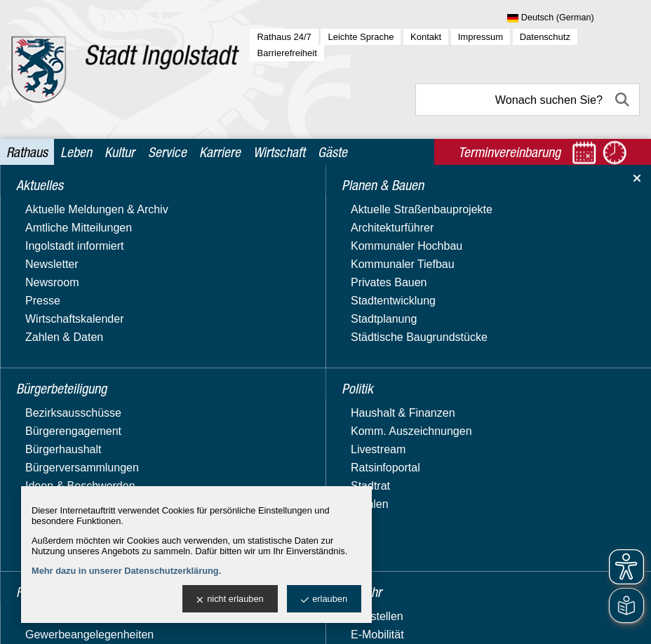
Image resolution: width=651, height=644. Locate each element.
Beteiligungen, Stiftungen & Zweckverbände (86, 458)
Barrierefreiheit (287, 53)
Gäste (333, 152)
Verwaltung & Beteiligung (82, 388)
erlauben (324, 599)
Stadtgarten (47, 334)
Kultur (120, 152)
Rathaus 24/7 (284, 37)
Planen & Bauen (59, 253)
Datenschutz (545, 37)
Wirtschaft (279, 152)
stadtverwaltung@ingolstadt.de (436, 619)
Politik (33, 280)
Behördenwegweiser (69, 432)
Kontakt (426, 37)
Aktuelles (41, 199)
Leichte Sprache (361, 37)
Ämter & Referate (62, 411)
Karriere (220, 152)
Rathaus (27, 152)
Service (167, 152)
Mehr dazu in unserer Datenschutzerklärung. (126, 571)
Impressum (481, 37)
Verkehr (38, 362)
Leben (76, 152)
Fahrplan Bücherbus (477, 308)
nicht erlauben (230, 599)
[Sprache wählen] (573, 18)
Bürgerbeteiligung (63, 226)
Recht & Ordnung (61, 307)
